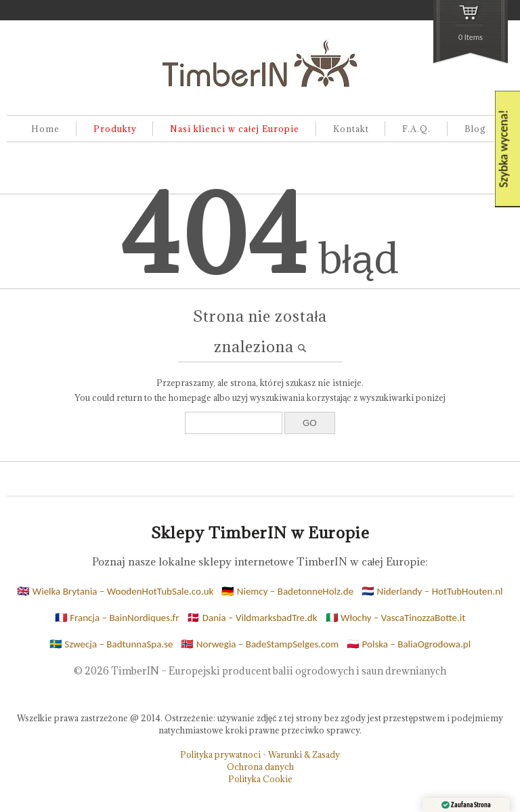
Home (45, 129)
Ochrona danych (260, 767)
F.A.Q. (416, 129)
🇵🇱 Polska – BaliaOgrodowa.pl (409, 644)
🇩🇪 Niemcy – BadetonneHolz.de (287, 591)
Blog (475, 129)
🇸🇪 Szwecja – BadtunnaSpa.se (111, 644)
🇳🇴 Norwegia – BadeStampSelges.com (260, 644)
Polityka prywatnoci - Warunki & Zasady (260, 754)
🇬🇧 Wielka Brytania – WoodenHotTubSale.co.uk (115, 591)
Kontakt (351, 129)
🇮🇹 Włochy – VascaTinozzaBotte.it (396, 618)
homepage (190, 398)
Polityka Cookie (260, 779)
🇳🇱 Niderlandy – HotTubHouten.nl (432, 591)
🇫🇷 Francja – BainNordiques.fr (117, 618)
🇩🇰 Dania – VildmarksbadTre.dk (252, 618)
